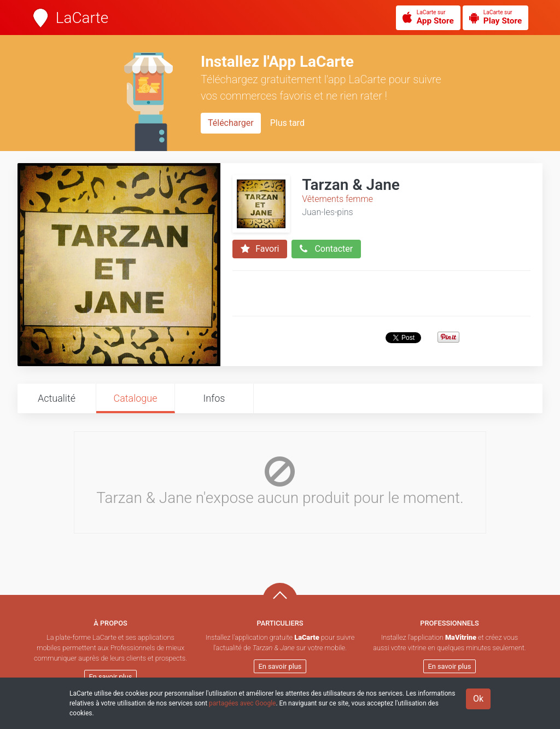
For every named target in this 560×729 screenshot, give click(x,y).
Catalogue (135, 398)
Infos (214, 398)
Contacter (326, 249)
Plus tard (287, 123)
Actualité (57, 398)
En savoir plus (111, 677)
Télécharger (231, 123)
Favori (260, 249)
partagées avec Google (242, 703)
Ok (478, 699)
